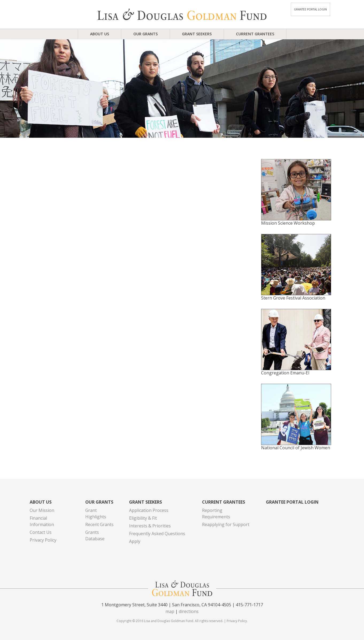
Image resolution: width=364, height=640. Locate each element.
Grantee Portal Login (310, 9)
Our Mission (42, 510)
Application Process (149, 510)
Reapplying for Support (226, 524)
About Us (100, 34)
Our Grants (146, 34)
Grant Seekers (197, 34)
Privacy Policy (43, 540)
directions (189, 611)
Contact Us (41, 532)
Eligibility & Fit (143, 518)
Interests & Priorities (150, 526)
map (170, 611)
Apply (135, 541)
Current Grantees (255, 34)
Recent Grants (99, 524)
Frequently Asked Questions (157, 534)
